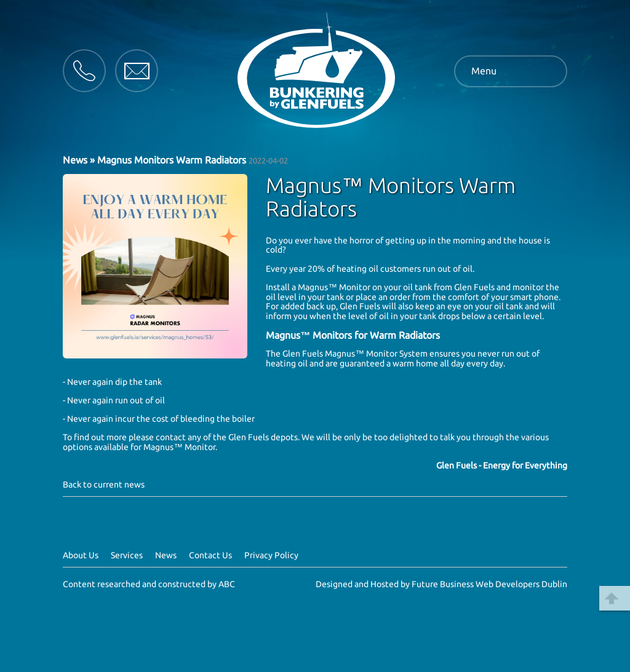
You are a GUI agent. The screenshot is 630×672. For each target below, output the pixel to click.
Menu (484, 71)
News (75, 160)
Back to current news (104, 484)
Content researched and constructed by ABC (149, 584)
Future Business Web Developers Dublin (489, 584)
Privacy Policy (271, 555)
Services (127, 555)
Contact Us (210, 555)
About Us (81, 555)
